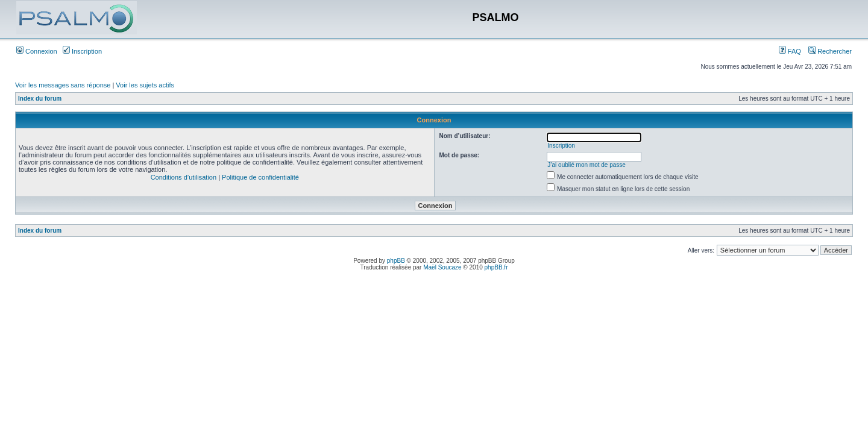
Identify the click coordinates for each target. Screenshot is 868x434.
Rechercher (830, 51)
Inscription (82, 51)
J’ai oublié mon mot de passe (587, 165)
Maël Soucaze (442, 267)
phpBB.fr (496, 267)
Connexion (37, 51)
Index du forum (40, 99)
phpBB (396, 261)
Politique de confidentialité (260, 177)
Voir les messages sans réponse (63, 85)
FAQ (790, 51)
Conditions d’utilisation (184, 177)
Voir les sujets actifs (145, 85)
